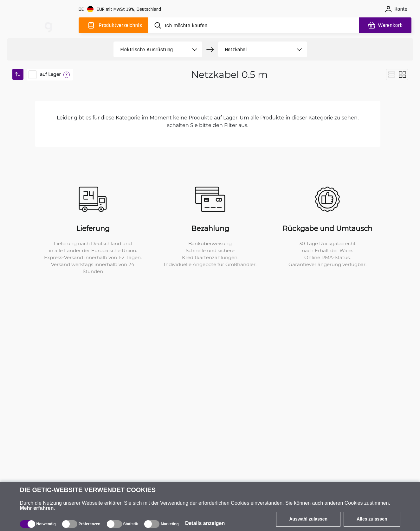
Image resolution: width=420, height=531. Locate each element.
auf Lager (50, 74)
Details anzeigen (205, 523)
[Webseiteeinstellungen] (120, 9)
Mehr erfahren (37, 508)
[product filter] (151, 49)
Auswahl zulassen (308, 519)
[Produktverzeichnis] (113, 25)
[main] (48, 24)
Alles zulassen (372, 519)
